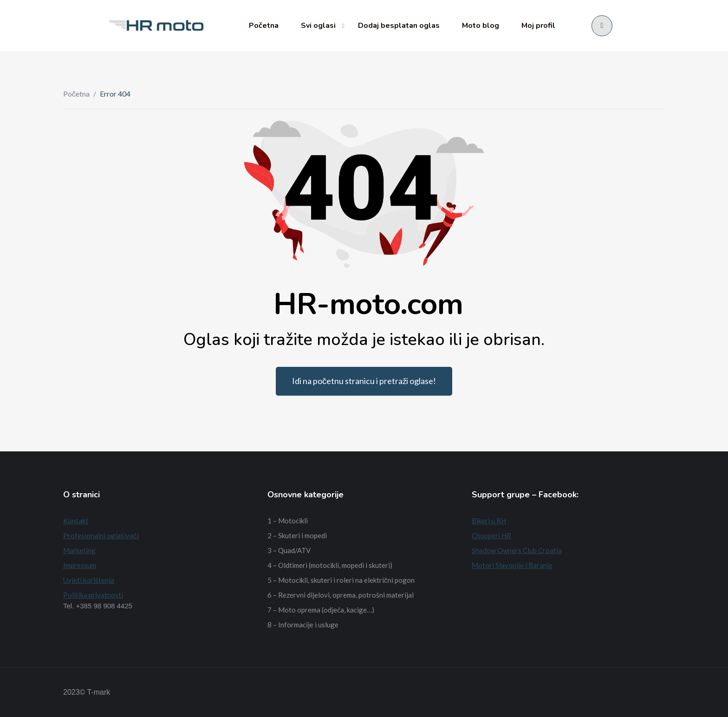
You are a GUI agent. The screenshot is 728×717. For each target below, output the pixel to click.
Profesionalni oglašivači (101, 535)
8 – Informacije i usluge (303, 625)
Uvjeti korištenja (89, 580)
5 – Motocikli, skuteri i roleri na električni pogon (341, 580)
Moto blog (481, 26)
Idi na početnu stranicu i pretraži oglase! (364, 381)
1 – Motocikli (288, 521)
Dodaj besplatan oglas (399, 26)
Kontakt (76, 521)
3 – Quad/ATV (289, 550)
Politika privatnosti (93, 595)
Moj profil (538, 26)
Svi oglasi (318, 26)
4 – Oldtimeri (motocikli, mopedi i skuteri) (330, 565)
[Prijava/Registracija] (602, 26)
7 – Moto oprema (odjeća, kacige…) (321, 610)
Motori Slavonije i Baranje (512, 565)
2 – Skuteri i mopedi (297, 535)
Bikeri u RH (489, 521)
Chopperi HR (491, 535)
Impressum (80, 565)
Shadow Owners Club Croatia (517, 550)
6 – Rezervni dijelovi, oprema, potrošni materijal (341, 595)
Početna (264, 26)
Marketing (79, 550)
